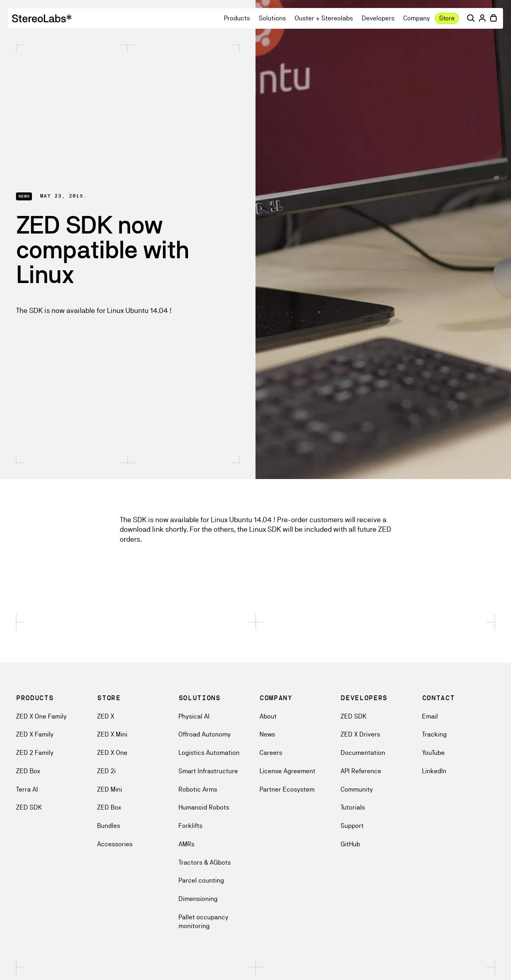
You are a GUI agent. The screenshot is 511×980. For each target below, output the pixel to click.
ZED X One (112, 753)
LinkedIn (434, 771)
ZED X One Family (41, 716)
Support (352, 826)
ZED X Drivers (360, 734)
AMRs (186, 844)
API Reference (361, 771)
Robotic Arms (198, 789)
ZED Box (28, 771)
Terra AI (27, 789)
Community (357, 789)
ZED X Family (35, 734)
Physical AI (194, 716)
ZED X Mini (112, 734)
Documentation (363, 753)
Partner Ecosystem (287, 789)
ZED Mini (110, 789)
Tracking (434, 734)
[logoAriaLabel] (42, 18)
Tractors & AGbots (205, 862)
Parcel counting (201, 880)
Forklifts (190, 826)
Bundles (109, 826)
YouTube (433, 753)
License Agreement (287, 771)
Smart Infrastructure (208, 771)
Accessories (115, 844)
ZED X (106, 716)
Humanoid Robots (204, 807)
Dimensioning (198, 899)
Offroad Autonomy (205, 734)
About (268, 716)
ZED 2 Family (35, 753)
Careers (271, 753)
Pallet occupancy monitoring (203, 922)
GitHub (350, 844)
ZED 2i (106, 771)
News (267, 734)
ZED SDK (29, 807)
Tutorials (353, 807)
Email (430, 716)
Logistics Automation (209, 753)
